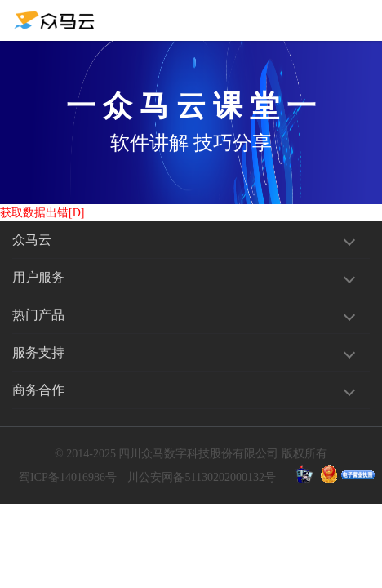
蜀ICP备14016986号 (68, 477)
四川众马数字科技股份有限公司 (198, 454)
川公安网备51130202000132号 (201, 477)
